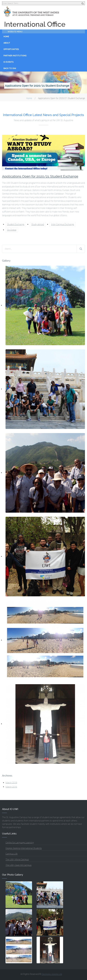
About (7, 43)
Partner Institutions (15, 56)
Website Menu (15, 32)
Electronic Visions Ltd (52, 974)
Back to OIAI (10, 68)
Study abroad (38, 224)
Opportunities (11, 49)
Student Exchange (16, 224)
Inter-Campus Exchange (63, 224)
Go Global (12, 230)
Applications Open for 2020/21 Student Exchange (40, 176)
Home (6, 37)
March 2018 (11, 783)
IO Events (8, 62)
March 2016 (11, 787)
